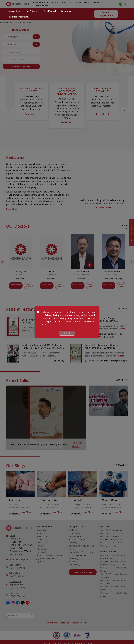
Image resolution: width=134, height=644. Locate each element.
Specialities (14, 11)
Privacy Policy (52, 315)
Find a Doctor (32, 11)
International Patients (20, 17)
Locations (66, 11)
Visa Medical (50, 11)
